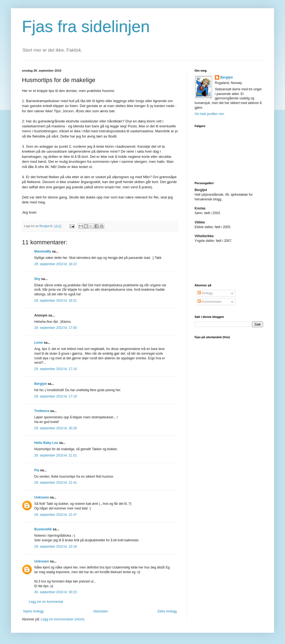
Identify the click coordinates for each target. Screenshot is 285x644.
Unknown (42, 497)
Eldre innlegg (167, 611)
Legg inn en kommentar (46, 602)
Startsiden (101, 611)
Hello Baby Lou (46, 443)
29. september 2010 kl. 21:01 (55, 455)
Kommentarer (210, 302)
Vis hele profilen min (209, 114)
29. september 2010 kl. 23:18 (55, 547)
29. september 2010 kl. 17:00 (55, 328)
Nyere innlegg (33, 611)
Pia (37, 470)
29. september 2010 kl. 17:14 (55, 369)
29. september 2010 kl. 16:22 (55, 264)
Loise (39, 343)
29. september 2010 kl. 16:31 (55, 301)
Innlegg (205, 293)
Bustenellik (43, 529)
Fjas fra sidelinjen (86, 26)
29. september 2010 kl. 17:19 (55, 396)
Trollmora (42, 411)
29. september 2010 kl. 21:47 (55, 515)
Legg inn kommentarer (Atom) (63, 619)
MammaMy (43, 251)
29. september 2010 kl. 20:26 (55, 428)
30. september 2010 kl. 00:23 (55, 592)
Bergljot (40, 384)
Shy (37, 279)
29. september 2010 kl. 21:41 (55, 483)
